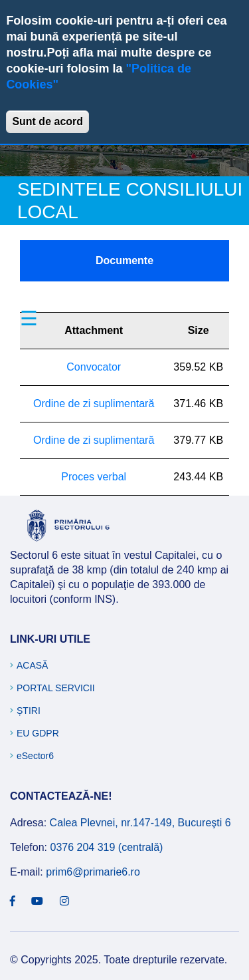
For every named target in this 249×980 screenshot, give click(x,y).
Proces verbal (94, 477)
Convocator (94, 367)
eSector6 (35, 756)
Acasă (32, 665)
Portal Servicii (56, 688)
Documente (124, 260)
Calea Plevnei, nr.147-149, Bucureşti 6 (140, 823)
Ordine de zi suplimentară (94, 404)
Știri (29, 711)
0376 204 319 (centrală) (106, 847)
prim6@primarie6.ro (93, 872)
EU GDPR (38, 733)
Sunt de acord (47, 121)
